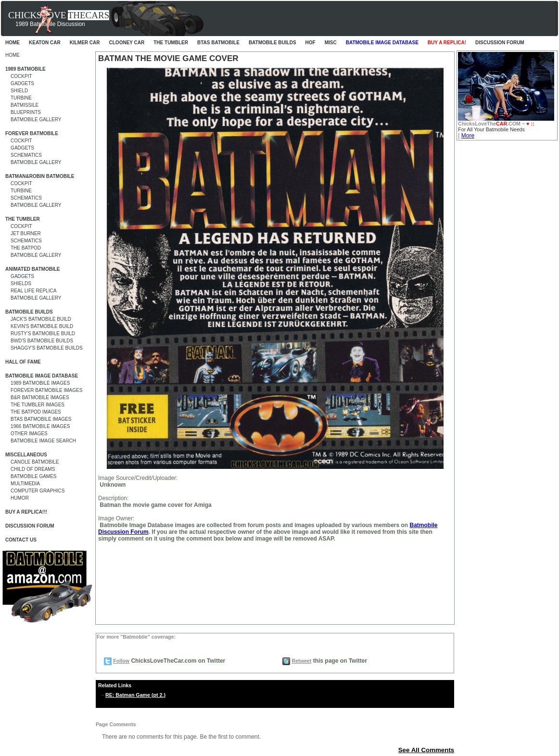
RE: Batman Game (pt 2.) (135, 695)
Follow (121, 661)
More (468, 136)
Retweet (301, 661)
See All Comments (426, 750)
